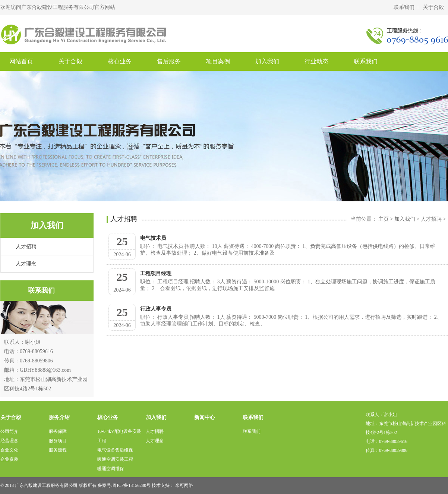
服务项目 (58, 441)
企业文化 (9, 450)
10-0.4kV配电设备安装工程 (119, 436)
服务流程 (58, 450)
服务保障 (58, 431)
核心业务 (120, 61)
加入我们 (267, 61)
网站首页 (21, 61)
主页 (384, 219)
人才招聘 (26, 247)
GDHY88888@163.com (45, 370)
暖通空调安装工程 (115, 459)
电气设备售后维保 (115, 450)
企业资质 (9, 459)
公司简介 (9, 431)
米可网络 (184, 485)
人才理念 (26, 264)
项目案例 (218, 61)
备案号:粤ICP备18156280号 (124, 485)
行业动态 (316, 61)
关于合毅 (433, 7)
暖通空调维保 (111, 469)
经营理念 (9, 441)
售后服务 (169, 61)
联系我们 (404, 7)
